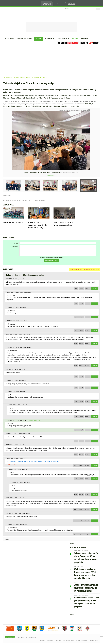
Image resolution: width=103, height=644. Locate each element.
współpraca (51, 640)
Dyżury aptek (64, 39)
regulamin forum (59, 257)
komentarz (15, 246)
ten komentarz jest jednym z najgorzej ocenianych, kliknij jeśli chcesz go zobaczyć (33, 461)
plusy (81, 288)
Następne (95, 126)
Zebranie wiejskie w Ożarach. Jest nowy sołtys (34, 77)
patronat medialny (68, 640)
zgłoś (76, 288)
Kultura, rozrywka (25, 39)
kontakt (58, 640)
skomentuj (95, 288)
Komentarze (50, 39)
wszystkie (64, 3)
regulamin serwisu (81, 640)
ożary (19, 201)
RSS (37, 640)
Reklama (85, 39)
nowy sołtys (25, 201)
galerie (16, 77)
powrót (7, 539)
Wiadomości (9, 39)
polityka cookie (94, 640)
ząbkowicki (72, 3)
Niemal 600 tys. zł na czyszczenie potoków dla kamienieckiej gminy (37, 225)
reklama (43, 640)
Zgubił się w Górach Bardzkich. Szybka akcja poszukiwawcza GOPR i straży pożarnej (86, 588)
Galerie (39, 39)
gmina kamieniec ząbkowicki (37, 201)
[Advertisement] (51, 60)
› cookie (67, 9)
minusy (87, 288)
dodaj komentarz (51, 261)
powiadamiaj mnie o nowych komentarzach (84, 270)
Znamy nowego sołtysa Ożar (13, 222)
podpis (16, 243)
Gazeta (75, 39)
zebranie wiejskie (11, 201)
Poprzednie (7, 131)
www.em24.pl (47, 3)
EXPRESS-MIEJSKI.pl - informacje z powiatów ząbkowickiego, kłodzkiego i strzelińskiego (22, 3)
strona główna (8, 77)
